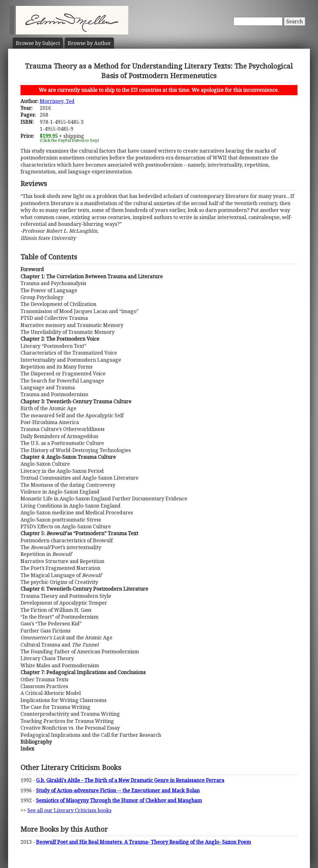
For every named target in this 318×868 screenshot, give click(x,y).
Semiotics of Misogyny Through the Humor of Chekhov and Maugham (119, 800)
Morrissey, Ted (57, 101)
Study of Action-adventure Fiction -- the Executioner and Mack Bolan (118, 790)
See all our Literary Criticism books (69, 810)
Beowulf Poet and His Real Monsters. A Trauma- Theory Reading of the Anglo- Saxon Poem (143, 842)
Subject (38, 43)
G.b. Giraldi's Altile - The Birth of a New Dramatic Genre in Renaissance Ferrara (130, 780)
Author (89, 43)
